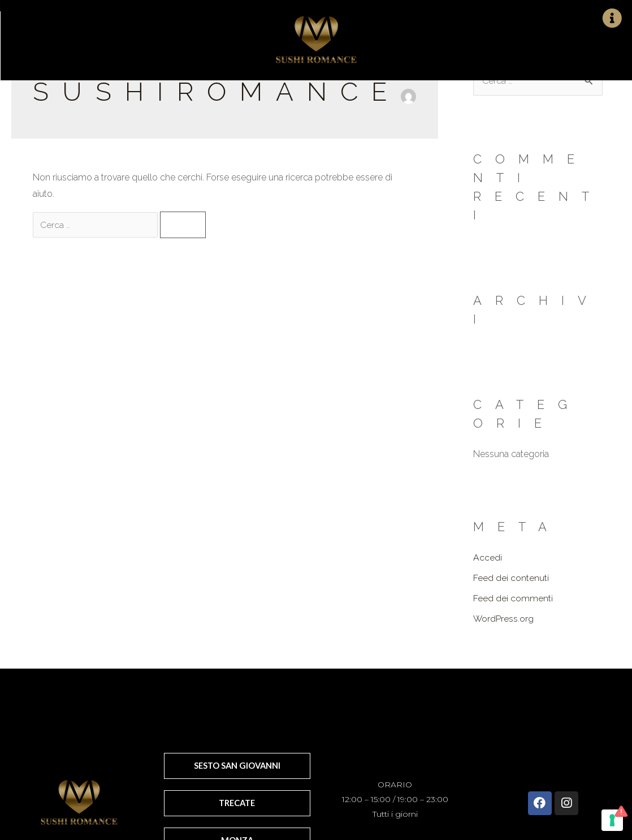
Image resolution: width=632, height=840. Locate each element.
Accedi (488, 557)
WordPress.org (504, 619)
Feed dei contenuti (511, 578)
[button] (237, 765)
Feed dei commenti (513, 598)
